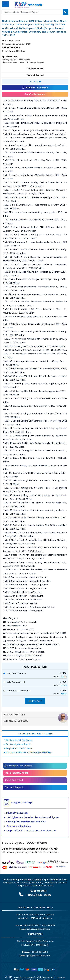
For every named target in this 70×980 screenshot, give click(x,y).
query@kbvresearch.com (38, 929)
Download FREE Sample (35, 88)
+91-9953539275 (31, 925)
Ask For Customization (17, 773)
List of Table (35, 81)
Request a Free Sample (18, 766)
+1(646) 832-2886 (18, 721)
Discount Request (14, 787)
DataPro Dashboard (35, 94)
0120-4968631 (48, 925)
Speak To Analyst (14, 780)
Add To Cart (35, 701)
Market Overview (35, 69)
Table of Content (35, 75)
